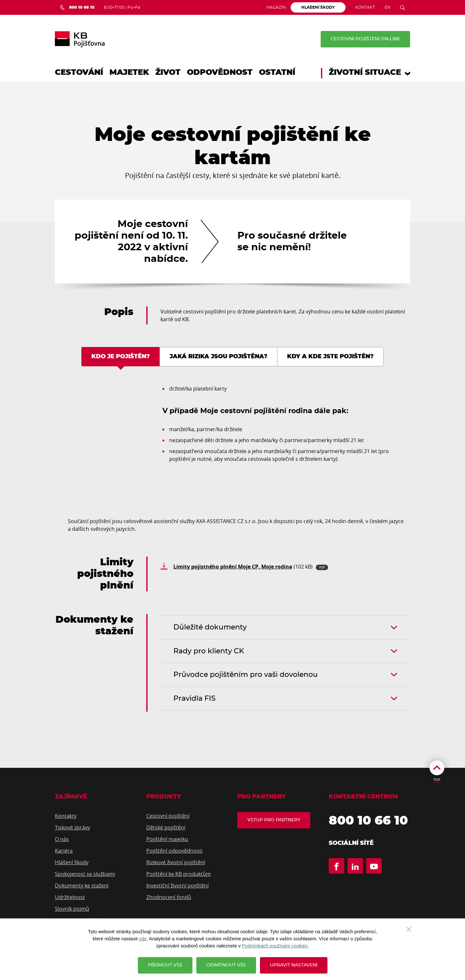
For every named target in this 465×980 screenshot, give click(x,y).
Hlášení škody (72, 862)
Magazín (276, 7)
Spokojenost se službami (85, 874)
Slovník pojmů (72, 909)
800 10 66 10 (368, 821)
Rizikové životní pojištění (176, 862)
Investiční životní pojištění (177, 886)
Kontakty (66, 816)
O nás (62, 839)
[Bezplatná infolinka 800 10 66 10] (77, 7)
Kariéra (64, 851)
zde (143, 939)
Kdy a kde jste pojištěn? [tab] (330, 357)
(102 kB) (251, 567)
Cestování (79, 73)
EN (387, 7)
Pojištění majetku (167, 839)
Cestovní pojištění (168, 816)
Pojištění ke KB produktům (179, 874)
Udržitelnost (70, 897)
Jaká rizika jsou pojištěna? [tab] (218, 357)
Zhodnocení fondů (169, 897)
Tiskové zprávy (72, 827)
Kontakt (365, 7)
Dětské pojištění (166, 827)
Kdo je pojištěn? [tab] (121, 357)
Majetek (129, 73)
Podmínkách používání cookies (275, 946)
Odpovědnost (220, 73)
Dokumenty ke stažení (82, 886)
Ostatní (277, 73)
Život (168, 73)
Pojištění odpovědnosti (174, 851)
